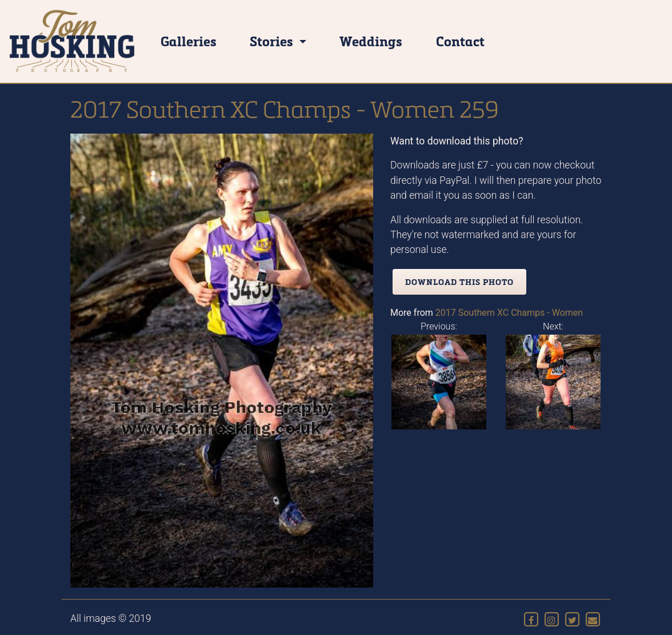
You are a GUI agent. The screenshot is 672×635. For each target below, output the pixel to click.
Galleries (189, 41)
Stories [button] (273, 41)
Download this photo (459, 282)
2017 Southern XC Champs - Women (509, 313)
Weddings (371, 41)
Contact (460, 41)
